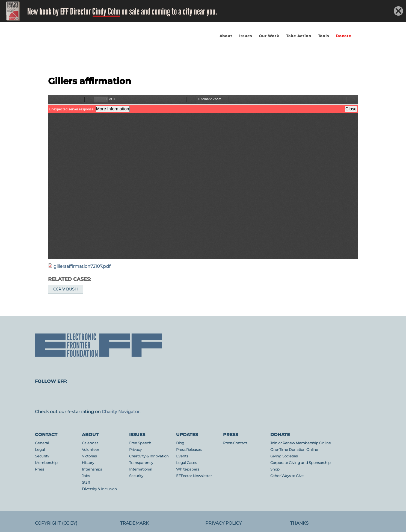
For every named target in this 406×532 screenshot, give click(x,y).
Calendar (90, 443)
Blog (180, 443)
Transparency (141, 463)
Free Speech (140, 443)
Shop (275, 469)
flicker (175, 396)
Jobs (86, 476)
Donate (343, 36)
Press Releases (189, 450)
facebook (66, 396)
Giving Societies (284, 456)
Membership (46, 463)
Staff (86, 482)
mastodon (44, 396)
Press (40, 469)
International (141, 469)
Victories (89, 456)
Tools (324, 36)
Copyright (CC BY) (56, 523)
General (42, 443)
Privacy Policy (223, 523)
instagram (87, 396)
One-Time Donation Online (294, 450)
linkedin (197, 396)
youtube (153, 396)
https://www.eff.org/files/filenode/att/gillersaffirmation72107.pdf (203, 177)
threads (240, 396)
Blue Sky (131, 396)
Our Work (269, 36)
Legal (40, 450)
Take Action (299, 36)
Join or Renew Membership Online (301, 443)
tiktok (218, 396)
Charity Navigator (121, 412)
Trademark (134, 523)
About (226, 36)
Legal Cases (186, 463)
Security (42, 456)
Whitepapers (188, 469)
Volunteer (91, 450)
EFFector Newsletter (194, 476)
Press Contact (235, 443)
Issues (246, 36)
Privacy (135, 450)
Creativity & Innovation (149, 456)
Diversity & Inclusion (99, 489)
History (88, 463)
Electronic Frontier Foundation (95, 53)
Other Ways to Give (287, 476)
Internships (92, 469)
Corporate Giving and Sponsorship (300, 463)
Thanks (299, 523)
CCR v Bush (65, 289)
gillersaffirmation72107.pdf (82, 266)
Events (182, 456)
